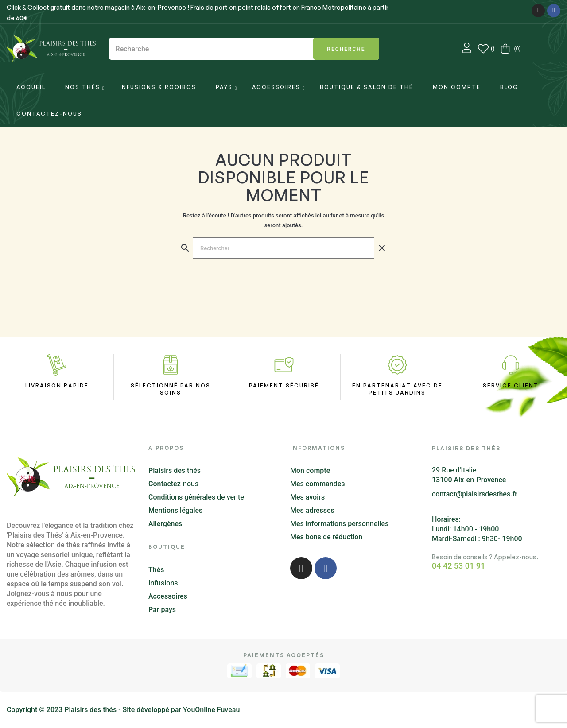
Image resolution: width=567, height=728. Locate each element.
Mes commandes (317, 484)
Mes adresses (312, 510)
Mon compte (310, 470)
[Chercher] (283, 248)
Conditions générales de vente (196, 497)
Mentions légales (175, 510)
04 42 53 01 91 (458, 566)
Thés (156, 570)
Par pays (162, 610)
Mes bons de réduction (326, 537)
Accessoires (168, 596)
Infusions (163, 583)
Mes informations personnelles (339, 524)
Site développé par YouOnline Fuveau (181, 710)
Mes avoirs (307, 497)
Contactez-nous (173, 484)
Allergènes (165, 524)
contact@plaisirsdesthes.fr (475, 494)
